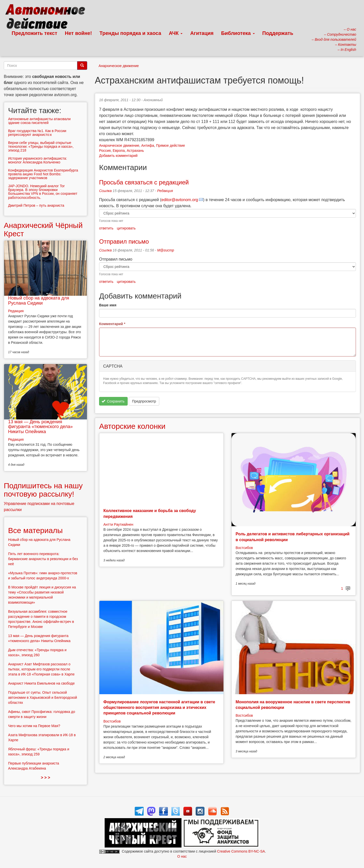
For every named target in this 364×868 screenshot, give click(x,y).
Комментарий (112, 324)
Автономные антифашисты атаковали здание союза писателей (39, 121)
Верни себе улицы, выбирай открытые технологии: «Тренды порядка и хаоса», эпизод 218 (41, 147)
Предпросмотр (144, 401)
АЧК (176, 33)
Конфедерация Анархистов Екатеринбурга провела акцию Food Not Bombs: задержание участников (43, 174)
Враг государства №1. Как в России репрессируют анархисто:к (37, 133)
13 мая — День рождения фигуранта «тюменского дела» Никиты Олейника (40, 427)
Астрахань (135, 151)
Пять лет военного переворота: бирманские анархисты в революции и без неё (43, 559)
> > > (46, 778)
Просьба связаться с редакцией (144, 182)
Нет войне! (78, 33)
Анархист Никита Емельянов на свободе (41, 683)
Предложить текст (35, 33)
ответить (106, 228)
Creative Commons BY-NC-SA (241, 851)
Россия (105, 151)
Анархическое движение (119, 66)
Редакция (165, 191)
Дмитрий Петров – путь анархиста (36, 205)
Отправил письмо (124, 241)
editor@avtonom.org (180, 200)
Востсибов (244, 548)
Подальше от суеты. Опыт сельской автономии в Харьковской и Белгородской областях (43, 697)
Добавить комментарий (118, 156)
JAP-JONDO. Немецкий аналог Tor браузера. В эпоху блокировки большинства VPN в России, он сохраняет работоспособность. (43, 192)
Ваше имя (108, 305)
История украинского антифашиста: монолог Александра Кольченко (38, 160)
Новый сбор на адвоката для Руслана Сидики (39, 301)
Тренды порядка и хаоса (130, 33)
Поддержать (278, 33)
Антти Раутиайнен (118, 524)
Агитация (202, 33)
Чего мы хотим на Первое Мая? (34, 726)
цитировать (126, 228)
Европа (119, 151)
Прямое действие (170, 145)
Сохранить (113, 401)
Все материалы (35, 530)
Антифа (148, 145)
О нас (182, 856)
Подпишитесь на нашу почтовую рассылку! (43, 490)
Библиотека (238, 33)
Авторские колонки (132, 426)
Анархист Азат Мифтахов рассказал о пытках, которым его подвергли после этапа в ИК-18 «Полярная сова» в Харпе (41, 669)
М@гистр (166, 250)
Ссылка (105, 191)
